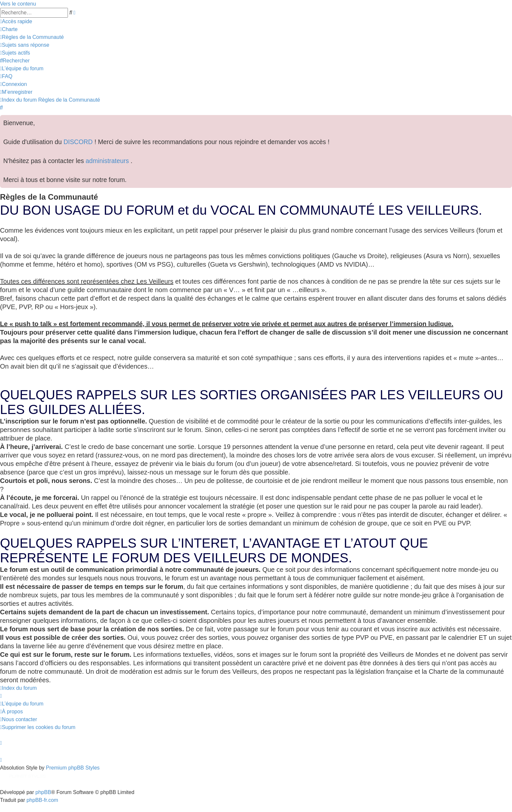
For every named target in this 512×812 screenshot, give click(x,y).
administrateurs (108, 161)
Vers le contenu (18, 4)
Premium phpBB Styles (73, 768)
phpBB (43, 792)
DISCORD (78, 142)
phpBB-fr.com (42, 800)
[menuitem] (9, 29)
